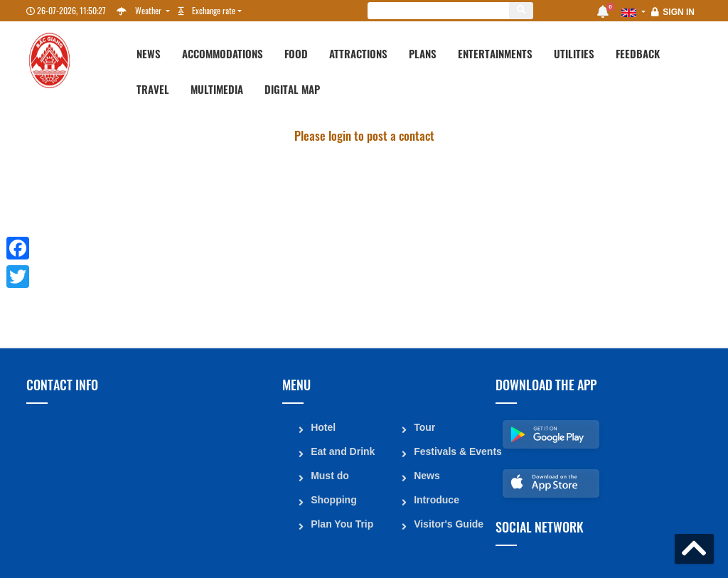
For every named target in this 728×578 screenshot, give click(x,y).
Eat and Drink (343, 451)
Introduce (437, 499)
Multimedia (217, 89)
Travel (153, 89)
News (149, 53)
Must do (330, 475)
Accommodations (223, 53)
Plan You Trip (342, 523)
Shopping (334, 499)
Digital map (292, 89)
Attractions (358, 53)
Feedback (638, 53)
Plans (423, 53)
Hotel (323, 427)
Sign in (679, 12)
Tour (424, 427)
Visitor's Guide (449, 523)
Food (296, 53)
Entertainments (495, 53)
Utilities (574, 53)
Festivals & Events (449, 451)
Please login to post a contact (364, 135)
